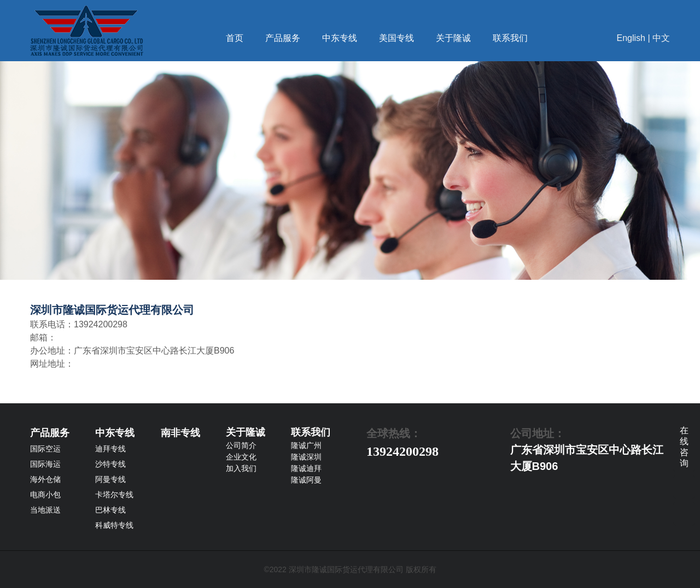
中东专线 (340, 38)
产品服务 (283, 38)
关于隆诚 (453, 38)
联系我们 (510, 38)
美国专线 (396, 38)
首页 (235, 38)
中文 (661, 38)
